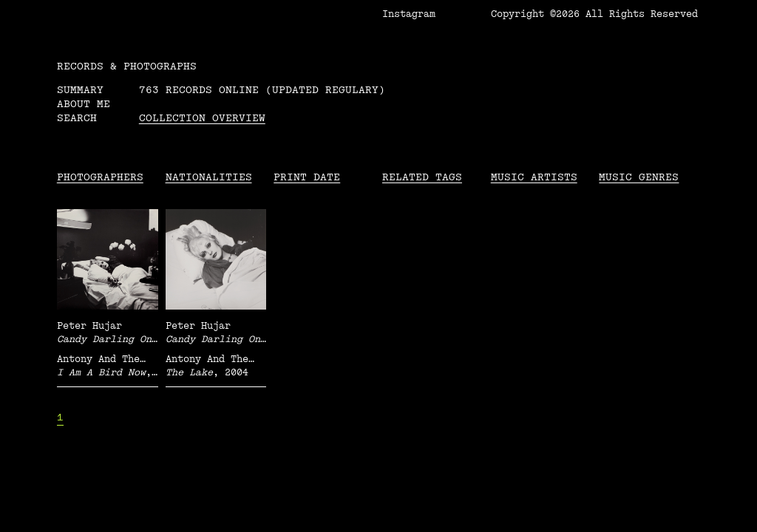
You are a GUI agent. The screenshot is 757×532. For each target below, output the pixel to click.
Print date (307, 177)
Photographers (100, 177)
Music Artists (534, 177)
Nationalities (209, 177)
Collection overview (202, 118)
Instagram (409, 14)
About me (84, 104)
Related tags (422, 177)
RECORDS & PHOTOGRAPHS (127, 66)
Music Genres (639, 177)
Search (77, 118)
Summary (80, 90)
